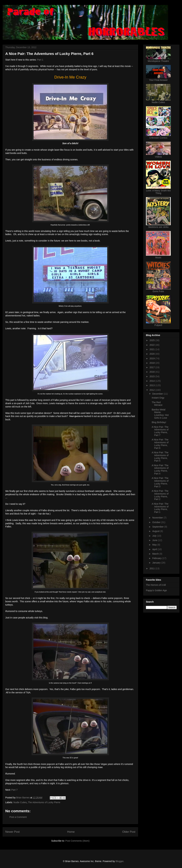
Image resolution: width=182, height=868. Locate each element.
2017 (152, 367)
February (157, 558)
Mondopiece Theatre (158, 61)
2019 (152, 358)
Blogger (119, 861)
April (155, 549)
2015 (152, 376)
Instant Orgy (158, 398)
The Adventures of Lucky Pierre (44, 802)
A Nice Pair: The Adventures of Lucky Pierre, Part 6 (160, 444)
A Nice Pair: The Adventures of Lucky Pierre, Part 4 (160, 469)
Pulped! (158, 325)
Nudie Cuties (20, 802)
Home (71, 832)
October (157, 522)
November (158, 518)
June (155, 540)
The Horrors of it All (156, 585)
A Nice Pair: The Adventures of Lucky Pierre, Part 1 (160, 508)
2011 (152, 568)
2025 (152, 340)
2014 (152, 381)
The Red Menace (157, 404)
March (156, 554)
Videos (158, 157)
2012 (152, 390)
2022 (152, 345)
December (158, 394)
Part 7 (14, 790)
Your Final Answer (158, 80)
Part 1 (40, 60)
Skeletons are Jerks (158, 227)
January (157, 563)
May (155, 545)
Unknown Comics (158, 138)
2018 (152, 363)
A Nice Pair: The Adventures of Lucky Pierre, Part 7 (160, 431)
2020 (152, 354)
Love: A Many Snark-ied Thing (158, 192)
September (158, 527)
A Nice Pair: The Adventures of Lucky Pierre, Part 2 (160, 495)
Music (158, 257)
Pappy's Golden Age (156, 590)
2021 (152, 349)
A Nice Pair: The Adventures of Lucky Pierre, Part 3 (160, 482)
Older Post (129, 832)
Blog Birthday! (159, 422)
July (155, 536)
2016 (152, 372)
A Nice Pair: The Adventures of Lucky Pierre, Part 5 (160, 457)
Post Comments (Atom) (77, 841)
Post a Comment (18, 817)
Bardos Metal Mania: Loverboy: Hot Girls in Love (160, 414)
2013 (152, 385)
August (156, 531)
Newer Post (12, 832)
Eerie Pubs (158, 291)
